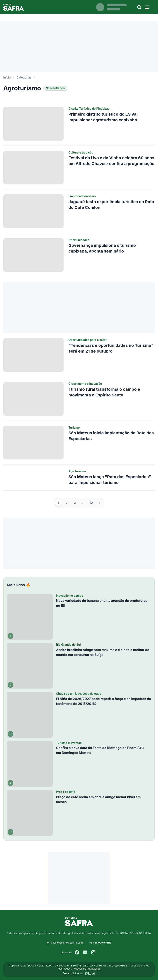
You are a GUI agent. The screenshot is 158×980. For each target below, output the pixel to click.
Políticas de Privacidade (87, 969)
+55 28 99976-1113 (100, 943)
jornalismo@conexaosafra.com (65, 943)
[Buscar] (139, 7)
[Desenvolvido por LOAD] (90, 973)
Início (7, 77)
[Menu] (147, 7)
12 (91, 503)
